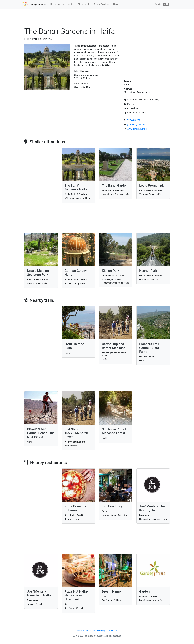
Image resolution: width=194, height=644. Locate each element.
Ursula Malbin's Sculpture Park (38, 273)
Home (53, 4)
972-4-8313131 (134, 120)
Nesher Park (148, 271)
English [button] (162, 4)
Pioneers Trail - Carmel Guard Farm (150, 348)
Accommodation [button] (66, 4)
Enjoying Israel (38, 4)
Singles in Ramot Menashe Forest (114, 431)
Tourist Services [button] (101, 4)
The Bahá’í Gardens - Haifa (76, 187)
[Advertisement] (97, 19)
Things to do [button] (84, 4)
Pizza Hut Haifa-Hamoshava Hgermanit (76, 595)
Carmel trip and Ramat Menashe (114, 346)
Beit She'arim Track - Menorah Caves (76, 433)
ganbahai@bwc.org (136, 125)
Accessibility (99, 630)
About (116, 4)
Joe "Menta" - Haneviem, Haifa (39, 593)
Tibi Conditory (112, 506)
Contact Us (112, 630)
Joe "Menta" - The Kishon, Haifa (152, 508)
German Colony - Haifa (77, 273)
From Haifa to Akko (74, 346)
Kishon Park (111, 271)
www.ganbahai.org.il (137, 129)
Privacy (80, 630)
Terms (88, 630)
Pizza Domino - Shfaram (75, 508)
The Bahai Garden (115, 186)
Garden (144, 591)
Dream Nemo (111, 591)
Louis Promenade (152, 186)
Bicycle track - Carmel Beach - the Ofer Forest (41, 433)
